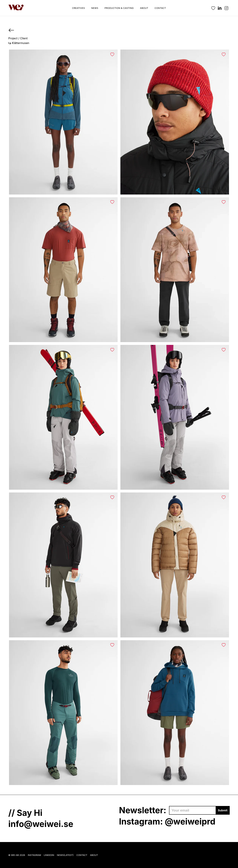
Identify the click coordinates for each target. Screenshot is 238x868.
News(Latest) (65, 855)
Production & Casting (119, 8)
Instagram (34, 855)
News (95, 8)
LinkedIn (49, 855)
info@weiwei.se (41, 824)
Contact (160, 8)
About (144, 8)
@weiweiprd (190, 821)
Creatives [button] (78, 8)
